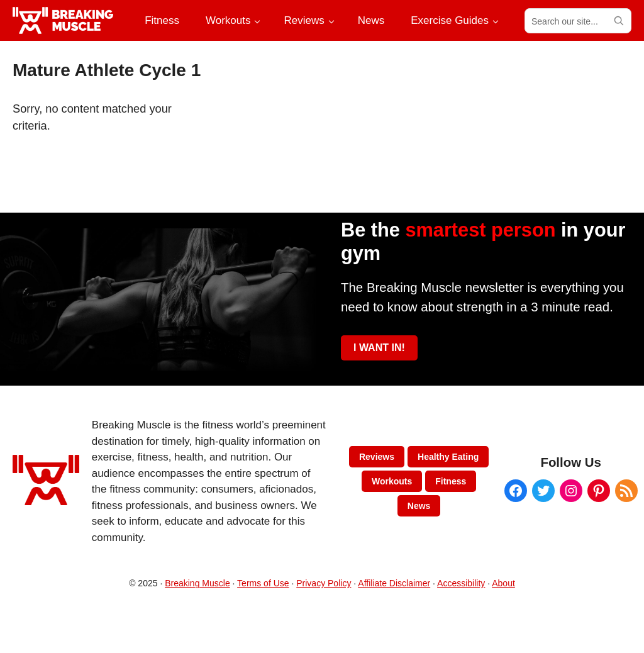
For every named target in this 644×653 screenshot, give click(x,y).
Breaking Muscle (197, 583)
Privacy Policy (324, 583)
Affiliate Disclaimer (394, 583)
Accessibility (461, 583)
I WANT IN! (379, 348)
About (503, 583)
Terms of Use (263, 583)
